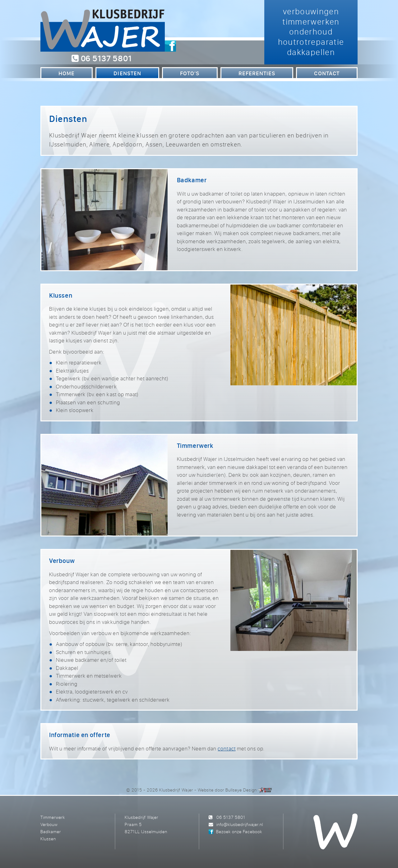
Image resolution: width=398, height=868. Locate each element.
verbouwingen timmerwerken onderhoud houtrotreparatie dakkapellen (311, 32)
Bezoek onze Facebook (239, 831)
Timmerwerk (53, 817)
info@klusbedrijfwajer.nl (240, 824)
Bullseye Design (241, 790)
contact (227, 748)
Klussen (48, 839)
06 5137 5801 (102, 58)
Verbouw (49, 824)
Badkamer (51, 831)
